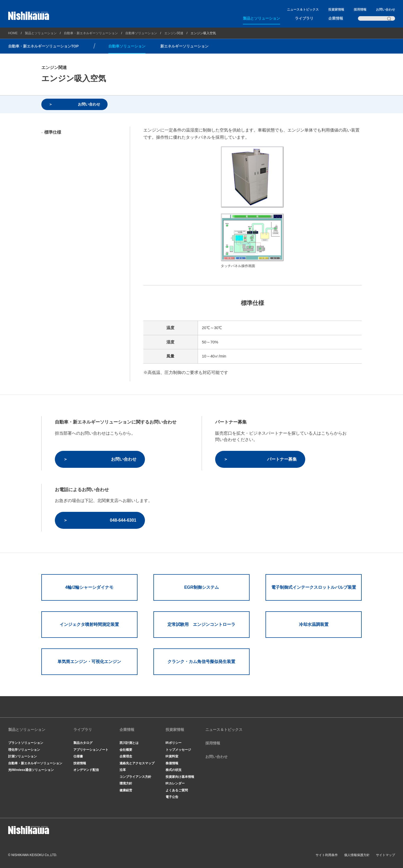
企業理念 (126, 756)
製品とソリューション (262, 18)
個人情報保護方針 (357, 855)
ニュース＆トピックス (303, 10)
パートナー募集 (282, 459)
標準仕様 (53, 132)
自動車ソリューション (141, 33)
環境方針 (126, 783)
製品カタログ (83, 743)
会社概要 (126, 750)
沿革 (123, 770)
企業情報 (336, 18)
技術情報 (80, 763)
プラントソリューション (26, 743)
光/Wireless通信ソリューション (31, 770)
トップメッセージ (178, 750)
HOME (13, 33)
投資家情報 (336, 10)
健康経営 (126, 790)
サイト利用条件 (327, 855)
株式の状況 (174, 770)
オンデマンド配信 (86, 770)
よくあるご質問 (177, 790)
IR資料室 (172, 756)
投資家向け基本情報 (180, 777)
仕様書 (78, 756)
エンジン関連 (174, 33)
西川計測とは (129, 743)
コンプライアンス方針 (135, 777)
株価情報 (172, 763)
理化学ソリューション (24, 750)
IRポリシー (174, 743)
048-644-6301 (123, 520)
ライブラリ (304, 18)
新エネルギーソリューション (184, 46)
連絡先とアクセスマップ (137, 763)
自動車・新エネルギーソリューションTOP (44, 46)
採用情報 (360, 10)
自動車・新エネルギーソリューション (91, 33)
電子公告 (172, 797)
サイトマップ (386, 855)
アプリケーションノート (91, 750)
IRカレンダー (175, 783)
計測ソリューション (23, 756)
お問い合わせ (386, 10)
